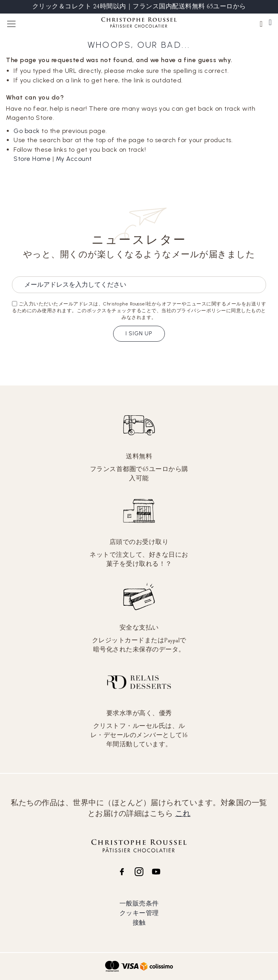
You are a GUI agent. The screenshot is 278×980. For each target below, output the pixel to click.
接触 (139, 922)
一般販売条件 (139, 903)
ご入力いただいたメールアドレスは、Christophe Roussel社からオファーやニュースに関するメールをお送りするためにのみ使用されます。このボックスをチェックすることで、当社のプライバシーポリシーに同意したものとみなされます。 (139, 311)
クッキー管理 (139, 913)
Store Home (32, 159)
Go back (27, 131)
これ (183, 814)
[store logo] (139, 24)
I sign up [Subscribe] (139, 334)
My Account (74, 159)
